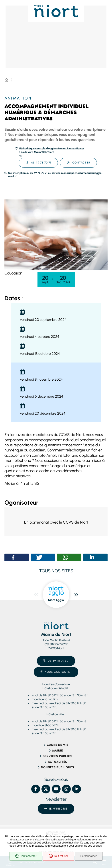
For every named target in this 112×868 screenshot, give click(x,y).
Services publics (58, 756)
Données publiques (58, 767)
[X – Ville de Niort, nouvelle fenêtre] (46, 789)
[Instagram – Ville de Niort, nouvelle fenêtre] (66, 789)
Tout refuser (58, 856)
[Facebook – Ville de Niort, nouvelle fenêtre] (36, 789)
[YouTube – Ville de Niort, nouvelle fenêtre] (56, 789)
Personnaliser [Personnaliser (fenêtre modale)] (89, 856)
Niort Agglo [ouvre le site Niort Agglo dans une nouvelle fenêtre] (56, 600)
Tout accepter (26, 856)
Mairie (58, 751)
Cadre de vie (58, 745)
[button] (56, 235)
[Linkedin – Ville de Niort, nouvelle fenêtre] (77, 789)
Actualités (58, 762)
